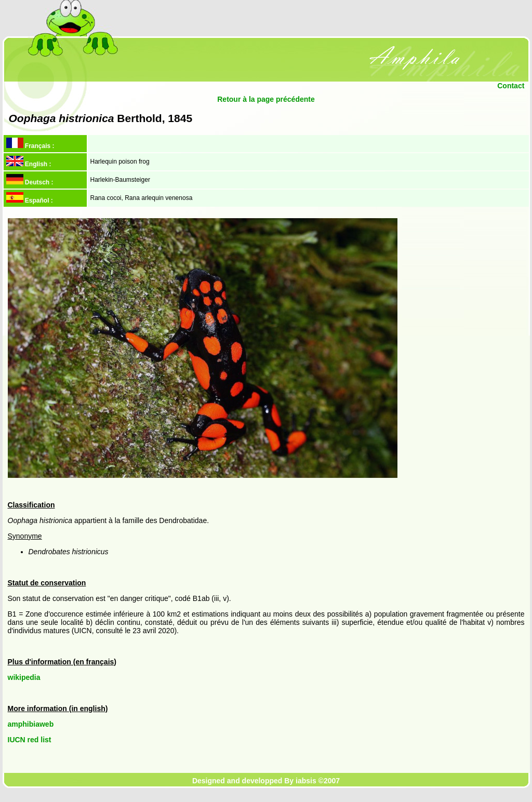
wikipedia (24, 677)
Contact (511, 86)
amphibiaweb (31, 724)
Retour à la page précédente (266, 99)
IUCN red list (30, 740)
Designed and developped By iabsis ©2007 (266, 781)
